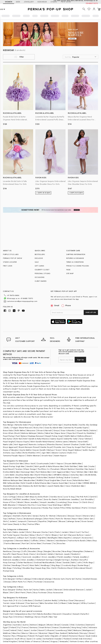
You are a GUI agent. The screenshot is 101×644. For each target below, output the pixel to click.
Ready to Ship (20, 524)
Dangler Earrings (62, 560)
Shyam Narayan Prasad (29, 447)
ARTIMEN (57, 475)
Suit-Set (63, 535)
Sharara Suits (59, 579)
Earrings (17, 551)
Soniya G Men (76, 483)
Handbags (16, 565)
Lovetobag (62, 502)
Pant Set (25, 543)
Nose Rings (67, 551)
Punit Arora (67, 480)
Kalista (93, 430)
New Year (53, 617)
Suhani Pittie (59, 508)
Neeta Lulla (8, 444)
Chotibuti (39, 600)
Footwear (47, 543)
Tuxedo (33, 538)
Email (55, 305)
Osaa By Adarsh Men (54, 428)
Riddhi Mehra (70, 436)
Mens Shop (92, 541)
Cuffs (24, 551)
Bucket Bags (83, 565)
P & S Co (18, 600)
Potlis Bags (88, 562)
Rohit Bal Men (71, 466)
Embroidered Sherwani (74, 590)
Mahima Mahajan (29, 433)
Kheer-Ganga (30, 469)
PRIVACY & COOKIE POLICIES (78, 266)
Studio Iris (71, 453)
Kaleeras (89, 551)
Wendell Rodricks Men (12, 486)
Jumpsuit (76, 538)
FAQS (68, 270)
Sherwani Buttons (76, 535)
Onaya (56, 430)
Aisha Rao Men (77, 475)
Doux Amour (73, 502)
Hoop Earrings (9, 562)
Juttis (79, 562)
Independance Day (23, 614)
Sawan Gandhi (39, 450)
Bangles (48, 551)
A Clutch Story (86, 502)
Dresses (71, 516)
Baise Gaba (8, 430)
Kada (52, 562)
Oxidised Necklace (42, 562)
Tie (54, 543)
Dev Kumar (90, 469)
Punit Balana (21, 436)
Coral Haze (41, 505)
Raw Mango (8, 425)
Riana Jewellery (32, 502)
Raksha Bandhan (45, 614)
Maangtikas (78, 551)
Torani (58, 450)
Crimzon (93, 508)
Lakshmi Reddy (51, 600)
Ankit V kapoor (57, 463)
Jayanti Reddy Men (55, 486)
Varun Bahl (83, 442)
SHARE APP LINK (91, 312)
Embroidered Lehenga (42, 579)
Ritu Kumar (8, 439)
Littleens (63, 603)
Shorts (39, 535)
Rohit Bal (18, 439)
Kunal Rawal (8, 469)
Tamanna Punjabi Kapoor (14, 456)
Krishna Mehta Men (11, 472)
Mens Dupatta (65, 538)
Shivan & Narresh (44, 430)
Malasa (78, 450)
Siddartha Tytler (70, 439)
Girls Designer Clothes (13, 579)
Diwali (6, 614)
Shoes (59, 562)
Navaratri (57, 614)
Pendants (75, 554)
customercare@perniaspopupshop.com (18, 300)
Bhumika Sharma (55, 444)
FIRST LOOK (8, 266)
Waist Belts (34, 565)
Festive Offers (34, 524)
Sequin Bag (41, 568)
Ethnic (43, 541)
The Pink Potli (82, 497)
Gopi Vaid (91, 447)
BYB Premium (35, 606)
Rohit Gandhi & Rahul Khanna (36, 439)
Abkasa (65, 475)
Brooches (61, 543)
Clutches (7, 565)
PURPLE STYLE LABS (11, 254)
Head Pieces (17, 554)
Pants (58, 532)
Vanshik (30, 466)
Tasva (6, 463)
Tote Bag (17, 568)
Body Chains (29, 554)
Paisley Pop (47, 508)
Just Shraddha (87, 499)
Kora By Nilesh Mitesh (12, 489)
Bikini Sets (89, 519)
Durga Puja (8, 617)
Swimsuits (33, 521)
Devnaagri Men (28, 472)
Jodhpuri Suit (22, 538)
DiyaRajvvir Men (12, 477)
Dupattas (42, 521)
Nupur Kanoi (60, 433)
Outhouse (7, 499)
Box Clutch (52, 568)
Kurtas (45, 532)
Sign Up (80, 359)
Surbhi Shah (85, 444)
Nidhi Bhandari (10, 505)
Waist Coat (75, 532)
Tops (5, 519)
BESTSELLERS (40, 254)
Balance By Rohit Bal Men (34, 486)
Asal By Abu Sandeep (88, 425)
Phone (68, 305)
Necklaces (7, 551)
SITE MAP (70, 273)
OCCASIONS (40, 277)
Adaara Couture (59, 453)
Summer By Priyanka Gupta (76, 428)
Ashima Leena (62, 442)
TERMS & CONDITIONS (75, 262)
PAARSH (40, 480)
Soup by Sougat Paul (76, 447)
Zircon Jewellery (49, 557)
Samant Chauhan (71, 444)
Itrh (38, 453)
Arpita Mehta (26, 450)
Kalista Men (42, 477)
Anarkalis (17, 516)
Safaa (19, 453)
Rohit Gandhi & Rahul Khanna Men (36, 483)
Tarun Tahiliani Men (79, 472)
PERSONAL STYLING (42, 273)
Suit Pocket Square (11, 535)
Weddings (29, 617)
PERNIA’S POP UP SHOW (13, 258)
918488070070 (92, 3)
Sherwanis (62, 516)
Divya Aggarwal (10, 447)
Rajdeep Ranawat (36, 436)
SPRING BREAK (89, 483)
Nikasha (73, 442)
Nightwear (53, 521)
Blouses (62, 521)
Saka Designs (74, 603)
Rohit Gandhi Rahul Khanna (42, 442)
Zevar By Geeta (51, 499)
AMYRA (67, 505)
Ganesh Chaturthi (80, 614)
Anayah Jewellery (48, 502)
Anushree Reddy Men (25, 475)
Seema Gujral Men (60, 483)
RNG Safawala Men (11, 483)
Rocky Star (38, 428)
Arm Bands (41, 554)
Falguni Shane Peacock (22, 428)
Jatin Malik (9, 475)
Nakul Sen (50, 433)
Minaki (20, 502)
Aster (33, 499)
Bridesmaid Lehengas (33, 519)
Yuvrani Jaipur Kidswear (14, 603)
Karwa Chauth (41, 617)
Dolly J (7, 428)
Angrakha (42, 538)
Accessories (87, 538)
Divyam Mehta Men (73, 463)
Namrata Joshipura (37, 444)
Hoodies (24, 535)
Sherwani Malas (22, 541)
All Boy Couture (88, 603)
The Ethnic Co (44, 469)
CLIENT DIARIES (41, 281)
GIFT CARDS (39, 266)
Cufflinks (35, 541)
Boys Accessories (56, 592)
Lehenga (27, 579)
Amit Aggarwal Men (61, 472)
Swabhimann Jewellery (69, 499)
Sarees (36, 516)
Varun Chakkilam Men (75, 486)
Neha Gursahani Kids (49, 603)
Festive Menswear (12, 543)
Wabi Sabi (83, 466)
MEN (18, 2)
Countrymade (43, 463)
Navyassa (80, 600)
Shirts (29, 532)
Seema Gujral (56, 439)
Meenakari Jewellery (12, 557)
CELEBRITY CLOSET (42, 270)
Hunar (40, 499)
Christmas (19, 617)
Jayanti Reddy (82, 430)
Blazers (55, 535)
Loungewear (8, 541)
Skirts (5, 521)
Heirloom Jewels (63, 554)
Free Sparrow (32, 603)
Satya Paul (47, 425)
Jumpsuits (22, 521)
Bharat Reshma (68, 469)
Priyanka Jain (60, 447)
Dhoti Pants (49, 519)
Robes (32, 535)
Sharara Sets (88, 516)
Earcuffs (7, 554)
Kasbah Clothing (56, 477)
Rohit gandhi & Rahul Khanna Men (49, 466)
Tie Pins (85, 532)
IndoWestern (61, 541)
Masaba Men (29, 480)
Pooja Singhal (35, 425)
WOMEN (9, 2)
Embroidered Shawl (83, 568)
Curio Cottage (9, 497)
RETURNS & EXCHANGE (75, 258)
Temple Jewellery (80, 557)
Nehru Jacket (19, 532)
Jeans (88, 535)
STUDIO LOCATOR (10, 262)
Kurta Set (70, 579)
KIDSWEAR (42, 2)
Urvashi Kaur (47, 456)
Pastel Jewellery (64, 557)
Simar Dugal (68, 450)
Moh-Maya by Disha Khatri (37, 497)
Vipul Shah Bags (55, 505)
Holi (12, 614)
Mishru (41, 433)
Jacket (88, 590)
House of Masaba (11, 450)
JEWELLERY (29, 2)
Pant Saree (8, 524)
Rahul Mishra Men (81, 480)
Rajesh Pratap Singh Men (14, 466)
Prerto (85, 508)
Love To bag (69, 497)
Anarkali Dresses (90, 579)
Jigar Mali (46, 453)
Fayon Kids (8, 600)
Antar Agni (58, 425)
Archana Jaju (9, 453)
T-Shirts (47, 535)
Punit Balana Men (43, 472)
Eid (34, 614)
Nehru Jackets (46, 590)
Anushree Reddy (71, 425)
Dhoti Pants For (19, 582)
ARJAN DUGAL (91, 475)
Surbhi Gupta (88, 450)
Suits (52, 532)
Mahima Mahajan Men (13, 480)
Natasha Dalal (21, 425)
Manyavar (31, 430)
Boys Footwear (40, 592)
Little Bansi (28, 600)
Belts (73, 562)
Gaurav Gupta (23, 442)
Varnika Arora (56, 497)
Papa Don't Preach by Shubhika (81, 433)
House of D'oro (9, 502)
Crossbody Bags (69, 565)
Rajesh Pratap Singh (54, 436)
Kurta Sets (27, 516)
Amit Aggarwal (21, 444)
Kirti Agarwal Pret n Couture (15, 606)
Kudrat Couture (71, 477)
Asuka (92, 466)
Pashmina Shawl (65, 568)
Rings (40, 551)
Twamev (19, 469)
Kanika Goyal (46, 447)
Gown (79, 516)
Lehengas (7, 516)
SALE (37, 262)
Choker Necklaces (25, 562)
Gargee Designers (28, 477)
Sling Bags (56, 565)
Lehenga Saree (73, 521)
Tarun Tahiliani (85, 439)
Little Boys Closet (66, 600)
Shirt (12, 592)
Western (51, 541)
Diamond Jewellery (11, 560)
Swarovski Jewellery (31, 557)
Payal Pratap (9, 436)
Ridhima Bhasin (84, 436)
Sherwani (37, 532)
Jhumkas (74, 560)
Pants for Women (63, 519)
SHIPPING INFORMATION (76, 254)
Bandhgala (52, 538)
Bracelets (32, 551)
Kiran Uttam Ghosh (11, 433)
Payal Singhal (9, 442)
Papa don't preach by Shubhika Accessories (22, 508)
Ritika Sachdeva (73, 508)
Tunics (20, 519)
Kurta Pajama (9, 538)
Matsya (51, 450)
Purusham (55, 469)
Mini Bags (7, 568)
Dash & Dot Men (16, 463)
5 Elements (22, 505)
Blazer (6, 592)
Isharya (21, 497)
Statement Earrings (45, 560)
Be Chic (32, 505)
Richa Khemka (29, 453)
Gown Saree (87, 521)
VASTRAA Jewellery (21, 499)
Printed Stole (8, 571)
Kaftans (12, 519)
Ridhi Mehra (20, 430)
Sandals (66, 562)
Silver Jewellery (28, 560)
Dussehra (67, 614)
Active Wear (36, 543)
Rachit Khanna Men (44, 475)
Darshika (80, 469)
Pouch (25, 565)
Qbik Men (93, 472)
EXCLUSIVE (39, 258)
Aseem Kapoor (60, 456)
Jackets (13, 521)
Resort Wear (77, 519)
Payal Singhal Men (52, 480)
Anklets (51, 554)
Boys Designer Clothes (13, 590)
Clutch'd (93, 497)
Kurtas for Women (48, 516)
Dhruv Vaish (30, 463)
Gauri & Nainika (68, 430)
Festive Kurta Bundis (77, 541)
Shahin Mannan (33, 456)
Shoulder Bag (28, 568)
